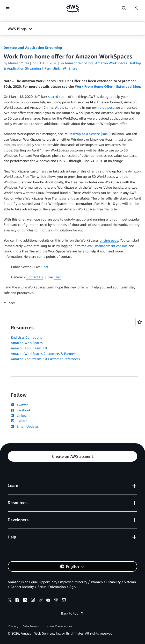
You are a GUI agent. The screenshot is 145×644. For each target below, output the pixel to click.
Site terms (31, 626)
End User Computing (27, 337)
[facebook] (17, 601)
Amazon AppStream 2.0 (29, 348)
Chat (45, 267)
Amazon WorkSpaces (27, 343)
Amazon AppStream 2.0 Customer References (45, 359)
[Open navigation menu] (8, 9)
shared (53, 97)
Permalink (52, 68)
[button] (72, 29)
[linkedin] (25, 601)
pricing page (109, 240)
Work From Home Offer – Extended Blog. (108, 86)
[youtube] (48, 601)
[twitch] (41, 601)
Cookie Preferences (58, 626)
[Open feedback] (140, 322)
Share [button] (70, 68)
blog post (107, 107)
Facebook (21, 410)
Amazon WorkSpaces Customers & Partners (44, 354)
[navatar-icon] (136, 9)
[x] (10, 601)
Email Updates (25, 426)
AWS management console (107, 246)
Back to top (73, 613)
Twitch (19, 421)
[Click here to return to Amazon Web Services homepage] (73, 8)
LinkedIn (20, 415)
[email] (64, 601)
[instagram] (33, 601)
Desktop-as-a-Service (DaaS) (89, 134)
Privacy (13, 626)
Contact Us (35, 277)
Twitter (19, 405)
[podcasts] (56, 601)
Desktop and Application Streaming (33, 47)
